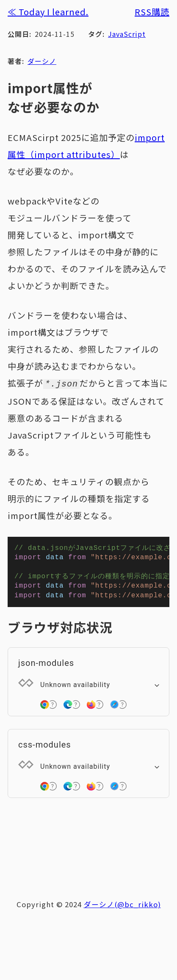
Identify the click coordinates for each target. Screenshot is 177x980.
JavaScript (127, 34)
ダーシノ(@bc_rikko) (122, 908)
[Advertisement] (92, 851)
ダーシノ (42, 61)
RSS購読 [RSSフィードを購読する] (152, 12)
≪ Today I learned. (48, 12)
